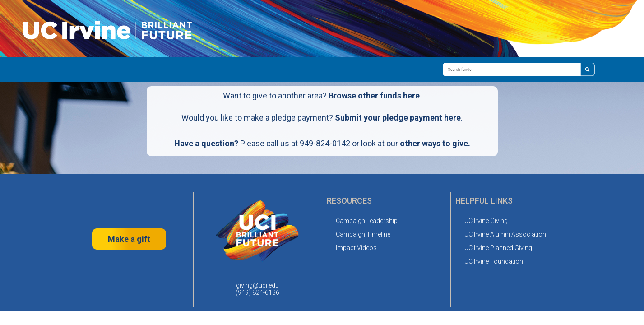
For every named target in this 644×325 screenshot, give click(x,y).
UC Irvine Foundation (494, 261)
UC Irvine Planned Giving (498, 248)
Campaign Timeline (363, 234)
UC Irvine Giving (486, 221)
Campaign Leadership (367, 221)
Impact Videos (356, 248)
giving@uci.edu (257, 285)
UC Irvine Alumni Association (505, 234)
